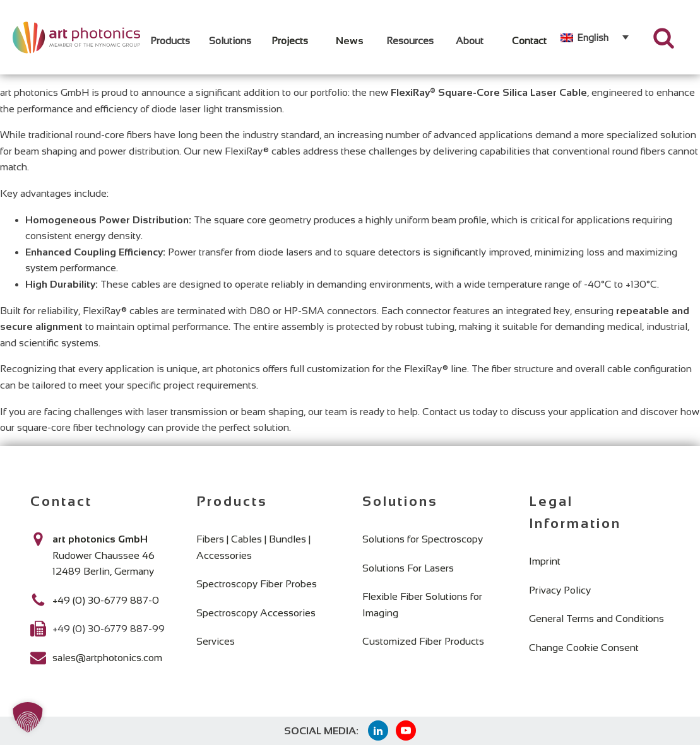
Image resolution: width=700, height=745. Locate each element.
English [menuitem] (593, 38)
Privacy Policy (560, 590)
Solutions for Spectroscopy (423, 539)
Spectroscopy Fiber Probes (257, 584)
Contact (529, 41)
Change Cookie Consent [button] (584, 648)
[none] (595, 37)
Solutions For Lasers (408, 568)
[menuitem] (595, 37)
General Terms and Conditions (596, 619)
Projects (290, 41)
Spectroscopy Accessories (256, 613)
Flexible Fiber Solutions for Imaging (422, 605)
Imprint (545, 561)
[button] (28, 717)
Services (216, 641)
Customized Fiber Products (423, 641)
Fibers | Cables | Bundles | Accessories (253, 547)
